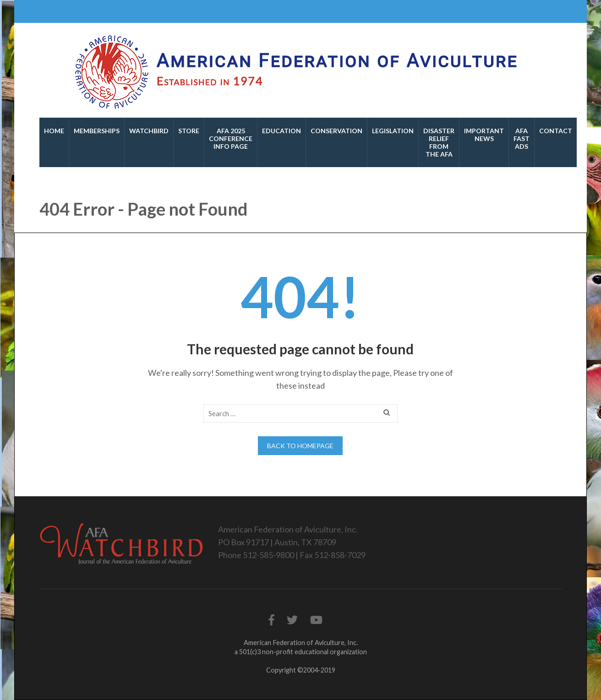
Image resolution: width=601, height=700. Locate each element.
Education (281, 131)
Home (54, 131)
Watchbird (149, 131)
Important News (484, 135)
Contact (556, 131)
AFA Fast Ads (522, 138)
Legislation (393, 131)
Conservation (336, 131)
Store (189, 131)
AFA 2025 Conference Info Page (231, 138)
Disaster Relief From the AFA (439, 142)
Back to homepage (300, 446)
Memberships (97, 131)
